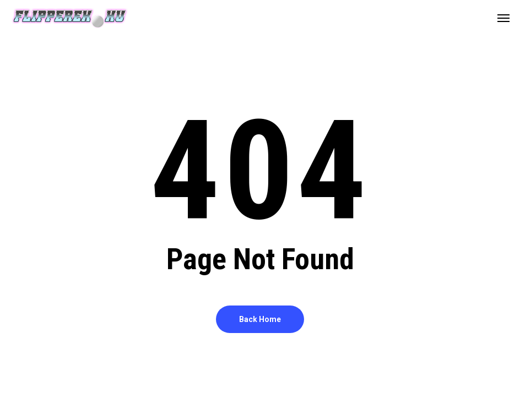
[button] (503, 18)
